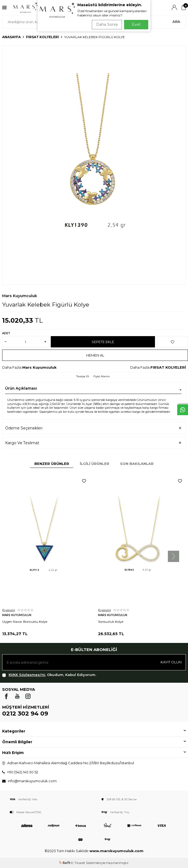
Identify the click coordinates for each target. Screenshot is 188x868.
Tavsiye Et (83, 376)
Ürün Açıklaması (21, 388)
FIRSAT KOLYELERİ (42, 37)
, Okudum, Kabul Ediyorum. (49, 675)
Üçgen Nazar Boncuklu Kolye (25, 622)
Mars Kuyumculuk (20, 296)
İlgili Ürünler (95, 464)
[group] (94, 165)
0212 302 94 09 (25, 714)
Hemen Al (95, 355)
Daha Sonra (107, 24)
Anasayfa (11, 37)
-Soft (65, 863)
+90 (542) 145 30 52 (23, 772)
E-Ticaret (78, 863)
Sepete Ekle (103, 342)
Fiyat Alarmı (102, 376)
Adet (6, 333)
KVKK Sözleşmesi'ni (27, 675)
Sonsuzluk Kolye (111, 622)
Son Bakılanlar (137, 464)
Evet (136, 24)
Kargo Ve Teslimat (22, 443)
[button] (173, 556)
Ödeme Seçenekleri (24, 428)
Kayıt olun (171, 662)
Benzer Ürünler (52, 464)
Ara (176, 22)
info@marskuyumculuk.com (32, 781)
